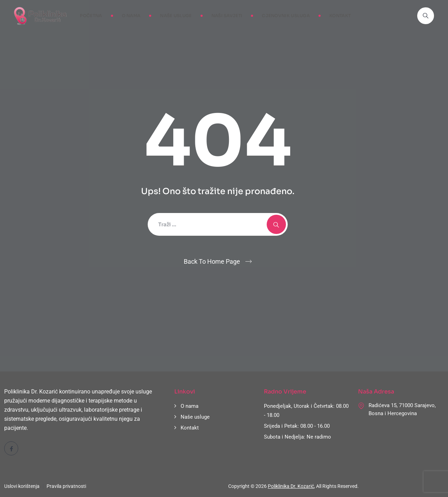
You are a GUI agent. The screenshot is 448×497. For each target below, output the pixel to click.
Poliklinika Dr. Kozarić (291, 486)
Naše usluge (176, 16)
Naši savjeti (227, 16)
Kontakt (340, 16)
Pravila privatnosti (66, 486)
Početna (91, 16)
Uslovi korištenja (22, 486)
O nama (131, 16)
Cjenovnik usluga (286, 16)
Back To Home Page (212, 261)
